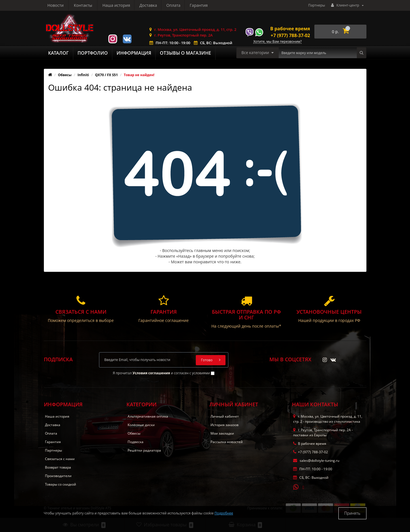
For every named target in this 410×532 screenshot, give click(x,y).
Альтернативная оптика (148, 416)
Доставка (94, 5)
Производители (58, 476)
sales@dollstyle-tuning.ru (316, 461)
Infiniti (83, 75)
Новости (174, 5)
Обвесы (65, 75)
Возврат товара (58, 467)
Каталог (58, 53)
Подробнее (224, 513)
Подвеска (136, 442)
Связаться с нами (60, 459)
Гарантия (147, 5)
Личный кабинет (225, 416)
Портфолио (93, 53)
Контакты (201, 5)
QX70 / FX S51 (107, 75)
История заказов (225, 425)
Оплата (120, 5)
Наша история (61, 5)
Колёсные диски (141, 425)
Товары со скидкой (61, 484)
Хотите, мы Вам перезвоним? (277, 42)
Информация (134, 53)
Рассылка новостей (227, 442)
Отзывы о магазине (185, 53)
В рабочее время (290, 29)
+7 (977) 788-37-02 (290, 35)
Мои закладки (222, 433)
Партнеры (316, 5)
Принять (352, 513)
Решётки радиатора (144, 450)
